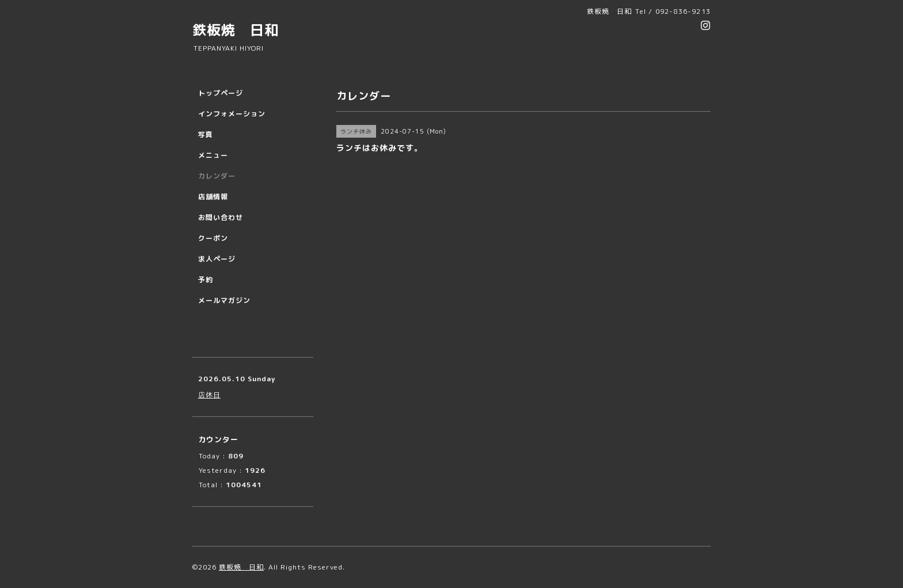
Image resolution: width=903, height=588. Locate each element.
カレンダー (217, 176)
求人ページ (217, 259)
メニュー (213, 155)
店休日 (209, 395)
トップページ (221, 93)
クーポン (213, 238)
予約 (206, 280)
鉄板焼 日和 (236, 30)
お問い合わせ (221, 217)
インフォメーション (232, 114)
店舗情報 (213, 197)
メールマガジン (224, 300)
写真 (206, 134)
